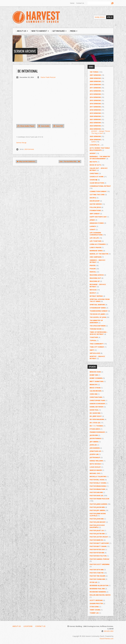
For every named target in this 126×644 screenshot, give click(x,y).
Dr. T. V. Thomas (96, 426)
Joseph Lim (94, 454)
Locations (28, 626)
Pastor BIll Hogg (97, 480)
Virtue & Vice (95, 353)
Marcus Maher (96, 470)
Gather (94, 142)
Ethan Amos (95, 429)
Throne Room (95, 329)
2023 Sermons (95, 126)
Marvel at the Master (99, 254)
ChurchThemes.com (107, 639)
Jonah (92, 220)
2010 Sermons (95, 85)
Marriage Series (96, 251)
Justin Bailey (95, 457)
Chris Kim (93, 394)
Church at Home (97, 177)
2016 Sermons (95, 104)
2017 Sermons (95, 107)
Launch (93, 226)
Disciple (93, 198)
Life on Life (94, 238)
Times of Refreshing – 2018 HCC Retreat (99, 333)
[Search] (99, 3)
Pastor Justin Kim (97, 534)
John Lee (93, 445)
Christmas (94, 173)
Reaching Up (95, 281)
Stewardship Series (98, 308)
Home (72, 3)
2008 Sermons (95, 78)
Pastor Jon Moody (98, 522)
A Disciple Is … (95, 145)
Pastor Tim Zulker (97, 576)
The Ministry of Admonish (96, 321)
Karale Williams (96, 461)
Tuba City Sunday (97, 347)
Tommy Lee (94, 613)
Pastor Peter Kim (97, 553)
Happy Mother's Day (98, 217)
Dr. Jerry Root (96, 416)
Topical (93, 340)
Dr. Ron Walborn (97, 419)
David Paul (94, 410)
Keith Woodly (95, 464)
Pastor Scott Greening (100, 564)
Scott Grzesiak (96, 600)
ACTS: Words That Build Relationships (100, 149)
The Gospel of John (98, 317)
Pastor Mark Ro (96, 540)
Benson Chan (95, 372)
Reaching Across (97, 275)
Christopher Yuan (97, 400)
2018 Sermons (95, 110)
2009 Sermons (95, 81)
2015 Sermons (95, 100)
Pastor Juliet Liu (97, 530)
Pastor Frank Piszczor (48, 77)
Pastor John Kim (97, 519)
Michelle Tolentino (98, 476)
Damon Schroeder (97, 404)
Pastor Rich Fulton (98, 556)
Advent (93, 153)
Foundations (95, 210)
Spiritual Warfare (97, 305)
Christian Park (96, 397)
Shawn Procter (96, 603)
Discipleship (95, 201)
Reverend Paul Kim (97, 589)
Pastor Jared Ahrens (98, 504)
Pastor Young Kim (97, 579)
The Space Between (98, 326)
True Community (97, 344)
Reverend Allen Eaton (99, 585)
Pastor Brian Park (97, 489)
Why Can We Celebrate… (26, 161)
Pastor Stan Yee (97, 573)
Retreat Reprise (96, 296)
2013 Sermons (95, 94)
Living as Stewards (98, 244)
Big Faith (93, 162)
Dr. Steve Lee (95, 423)
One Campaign (95, 257)
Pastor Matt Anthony (99, 543)
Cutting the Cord (97, 195)
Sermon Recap (21, 143)
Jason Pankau (95, 438)
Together (94, 337)
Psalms (93, 269)
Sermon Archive (25, 51)
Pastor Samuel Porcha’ (100, 559)
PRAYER (93, 265)
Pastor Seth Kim (97, 570)
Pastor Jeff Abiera (97, 510)
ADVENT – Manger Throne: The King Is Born (101, 132)
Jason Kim (94, 435)
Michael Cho (95, 473)
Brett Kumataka (97, 381)
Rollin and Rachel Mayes (100, 595)
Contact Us (80, 3)
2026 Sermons (95, 140)
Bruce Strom (95, 388)
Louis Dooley (95, 467)
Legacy (93, 229)
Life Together (95, 241)
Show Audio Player (26, 126)
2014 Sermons (95, 97)
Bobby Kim (94, 375)
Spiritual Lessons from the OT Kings (100, 300)
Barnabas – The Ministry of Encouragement (100, 158)
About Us (17, 626)
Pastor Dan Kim (96, 492)
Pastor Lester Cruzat (99, 537)
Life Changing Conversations (96, 234)
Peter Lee (93, 582)
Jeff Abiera (94, 442)
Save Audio (44, 126)
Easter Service (96, 204)
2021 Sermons (95, 119)
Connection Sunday (98, 191)
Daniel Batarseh (97, 407)
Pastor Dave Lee (96, 496)
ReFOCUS (93, 290)
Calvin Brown (95, 391)
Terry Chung (95, 610)
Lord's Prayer (95, 247)
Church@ (94, 180)
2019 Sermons (95, 113)
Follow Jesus (95, 207)
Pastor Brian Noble (98, 486)
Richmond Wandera (98, 592)
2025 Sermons (95, 136)
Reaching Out (95, 278)
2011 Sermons (95, 88)
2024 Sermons (29, 149)
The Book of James (97, 314)
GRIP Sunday (95, 214)
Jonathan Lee (95, 451)
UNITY (92, 350)
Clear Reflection (97, 183)
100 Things (94, 72)
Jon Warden (95, 448)
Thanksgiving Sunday (99, 311)
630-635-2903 (109, 631)
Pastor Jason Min (97, 507)
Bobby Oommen (96, 378)
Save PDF (58, 126)
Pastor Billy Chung (98, 483)
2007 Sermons (95, 75)
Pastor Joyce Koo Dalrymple (97, 526)
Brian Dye (94, 385)
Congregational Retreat (100, 186)
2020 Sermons (95, 116)
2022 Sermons (95, 123)
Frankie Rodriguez (97, 432)
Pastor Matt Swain (98, 546)
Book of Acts (95, 165)
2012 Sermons (95, 91)
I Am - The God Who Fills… (70, 161)
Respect (93, 293)
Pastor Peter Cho (97, 549)
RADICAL (93, 272)
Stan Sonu (94, 607)
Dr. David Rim (95, 413)
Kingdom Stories (97, 223)
